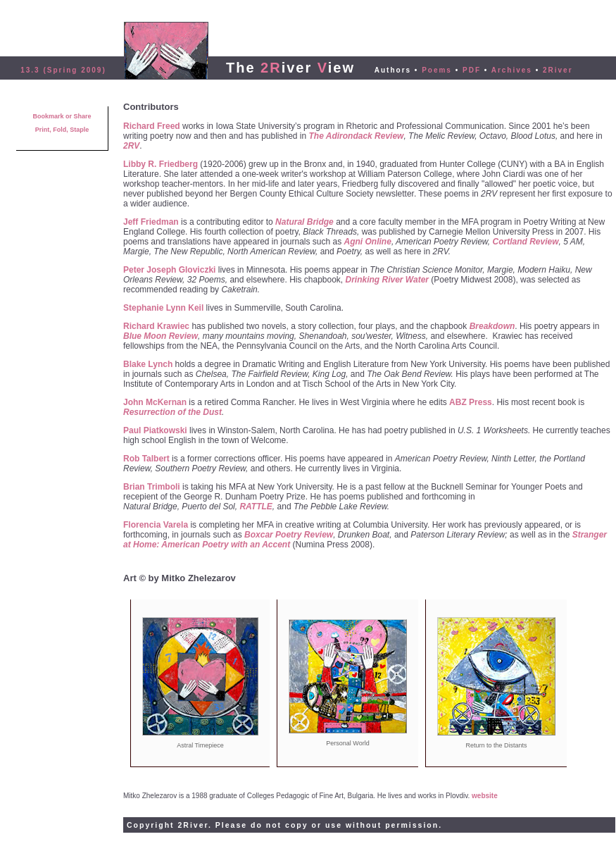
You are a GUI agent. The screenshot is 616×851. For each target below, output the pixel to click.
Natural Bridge (304, 222)
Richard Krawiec (156, 326)
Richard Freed (152, 126)
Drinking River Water (387, 280)
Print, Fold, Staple (62, 130)
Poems (437, 70)
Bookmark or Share (62, 116)
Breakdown (492, 326)
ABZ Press (471, 402)
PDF (472, 70)
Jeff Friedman (151, 222)
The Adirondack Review (357, 136)
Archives (512, 70)
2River (558, 70)
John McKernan (155, 402)
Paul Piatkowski (155, 430)
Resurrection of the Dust (172, 412)
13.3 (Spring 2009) (63, 70)
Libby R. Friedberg (161, 164)
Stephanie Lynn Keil (163, 308)
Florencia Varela (156, 525)
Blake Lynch (148, 364)
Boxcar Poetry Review (289, 535)
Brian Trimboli (152, 487)
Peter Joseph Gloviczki (169, 270)
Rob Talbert (146, 459)
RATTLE (256, 507)
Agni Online (368, 242)
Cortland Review (525, 242)
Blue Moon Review (161, 336)
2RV (131, 146)
